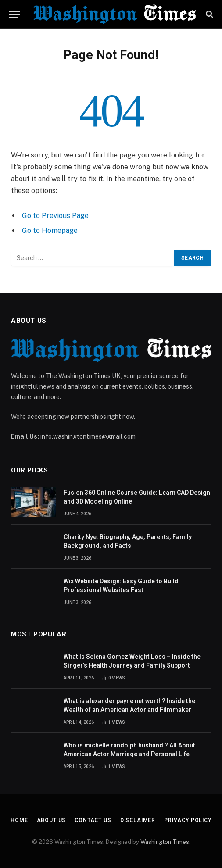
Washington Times (165, 842)
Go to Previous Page (55, 216)
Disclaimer (138, 820)
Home (19, 820)
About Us (52, 820)
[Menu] (14, 14)
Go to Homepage (50, 230)
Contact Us (93, 820)
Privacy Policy (188, 820)
